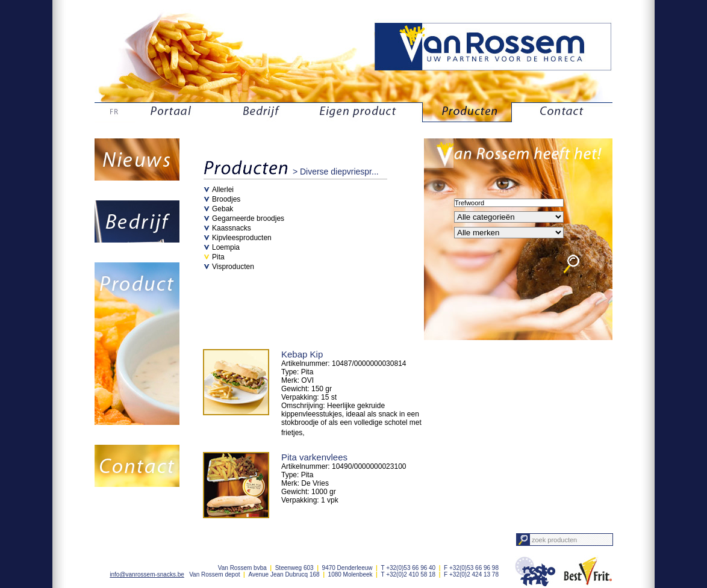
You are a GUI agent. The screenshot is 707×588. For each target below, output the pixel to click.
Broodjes (226, 199)
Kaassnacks (232, 228)
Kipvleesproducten (242, 238)
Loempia (226, 247)
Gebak (223, 209)
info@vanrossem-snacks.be (147, 574)
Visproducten (233, 267)
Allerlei (223, 190)
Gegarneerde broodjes (248, 218)
